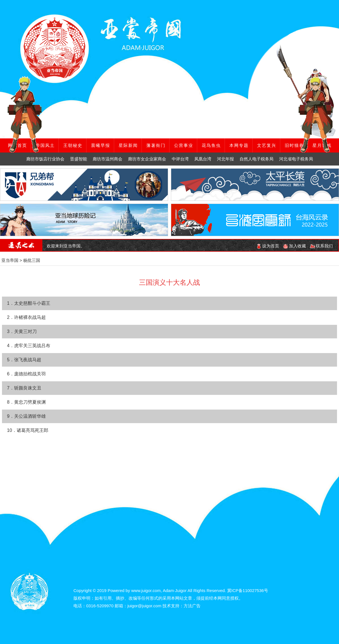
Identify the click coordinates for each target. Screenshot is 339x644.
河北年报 (225, 159)
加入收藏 (295, 246)
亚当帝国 (10, 260)
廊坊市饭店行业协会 (45, 159)
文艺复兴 (267, 145)
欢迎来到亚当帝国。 (66, 246)
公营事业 (184, 145)
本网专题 (239, 145)
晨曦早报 (101, 145)
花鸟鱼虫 (211, 145)
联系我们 (321, 246)
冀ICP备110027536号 (248, 590)
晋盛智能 (79, 159)
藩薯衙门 (156, 145)
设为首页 (268, 246)
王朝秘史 (73, 145)
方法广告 (192, 606)
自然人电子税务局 (257, 159)
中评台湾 (180, 159)
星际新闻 (128, 145)
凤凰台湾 (203, 159)
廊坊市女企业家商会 (147, 159)
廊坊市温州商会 (107, 159)
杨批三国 (32, 260)
